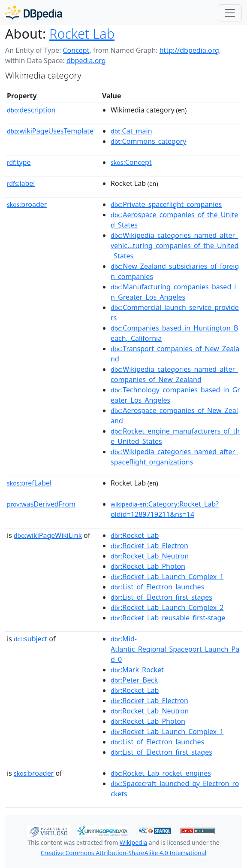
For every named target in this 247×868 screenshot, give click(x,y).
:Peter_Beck (134, 680)
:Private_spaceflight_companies (166, 204)
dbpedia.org (86, 61)
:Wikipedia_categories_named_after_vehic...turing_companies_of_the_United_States (175, 246)
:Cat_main (131, 131)
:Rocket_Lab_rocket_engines (161, 773)
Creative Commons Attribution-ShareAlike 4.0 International (123, 853)
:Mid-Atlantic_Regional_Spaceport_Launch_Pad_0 (175, 649)
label (21, 183)
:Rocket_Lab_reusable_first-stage (168, 618)
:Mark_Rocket (137, 670)
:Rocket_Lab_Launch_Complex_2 (167, 607)
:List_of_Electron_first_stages (161, 597)
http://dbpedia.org (189, 50)
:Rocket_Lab (135, 535)
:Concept (131, 162)
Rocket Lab (82, 33)
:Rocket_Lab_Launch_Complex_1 (167, 577)
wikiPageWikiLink (48, 535)
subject (30, 639)
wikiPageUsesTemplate (50, 131)
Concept (76, 50)
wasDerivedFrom (41, 504)
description (31, 110)
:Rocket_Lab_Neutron (150, 556)
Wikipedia (133, 842)
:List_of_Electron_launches (157, 587)
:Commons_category (148, 141)
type (19, 162)
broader (27, 204)
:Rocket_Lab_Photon (148, 566)
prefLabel (29, 483)
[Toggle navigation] (230, 13)
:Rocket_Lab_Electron (149, 546)
